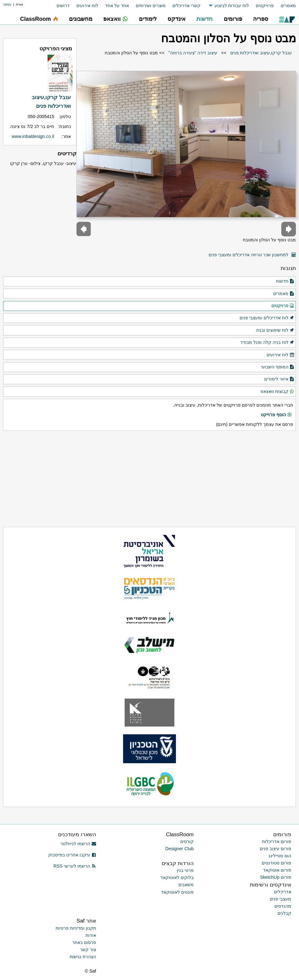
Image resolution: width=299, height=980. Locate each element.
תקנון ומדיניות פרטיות (76, 928)
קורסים (187, 841)
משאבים (186, 885)
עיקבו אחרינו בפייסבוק (72, 855)
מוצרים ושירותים (151, 6)
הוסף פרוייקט (276, 415)
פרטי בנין (185, 870)
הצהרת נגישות (83, 957)
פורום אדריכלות (277, 841)
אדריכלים (283, 892)
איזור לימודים (279, 379)
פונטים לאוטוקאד (177, 892)
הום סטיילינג (280, 856)
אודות (91, 935)
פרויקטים (283, 306)
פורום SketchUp (276, 877)
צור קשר (88, 950)
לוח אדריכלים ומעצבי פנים (267, 318)
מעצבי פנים (281, 899)
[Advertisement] (149, 479)
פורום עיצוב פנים (276, 849)
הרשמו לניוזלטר (78, 844)
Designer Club (179, 849)
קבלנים (284, 913)
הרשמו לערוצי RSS (75, 866)
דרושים (63, 6)
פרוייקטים (265, 6)
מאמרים (288, 6)
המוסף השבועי (278, 367)
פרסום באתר (84, 942)
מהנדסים (283, 906)
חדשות (285, 281)
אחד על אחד (117, 6)
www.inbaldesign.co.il (33, 136)
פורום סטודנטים (276, 863)
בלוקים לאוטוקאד (177, 877)
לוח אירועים (87, 6)
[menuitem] (285, 6)
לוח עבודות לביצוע (232, 6)
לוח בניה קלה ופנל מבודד (267, 343)
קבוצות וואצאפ (277, 392)
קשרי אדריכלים (186, 6)
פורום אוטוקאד (277, 870)
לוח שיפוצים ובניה (275, 330)
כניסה (7, 4)
